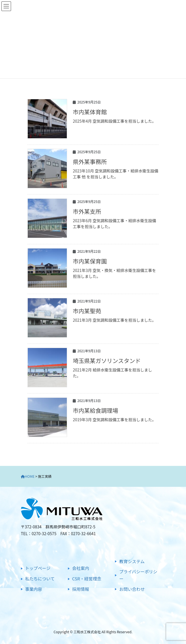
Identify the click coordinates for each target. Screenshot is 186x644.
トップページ (38, 568)
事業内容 (34, 589)
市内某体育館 (90, 112)
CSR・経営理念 (87, 579)
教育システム (132, 561)
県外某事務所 (90, 162)
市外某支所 (87, 211)
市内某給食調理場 (95, 410)
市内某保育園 (90, 261)
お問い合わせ (132, 589)
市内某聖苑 (87, 311)
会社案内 (81, 568)
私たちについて (40, 579)
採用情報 (81, 589)
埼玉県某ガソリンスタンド (107, 361)
